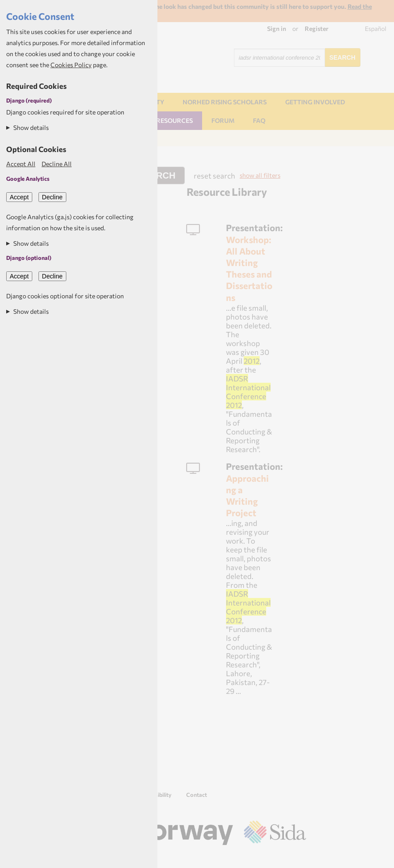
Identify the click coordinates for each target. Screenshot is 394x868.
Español (376, 29)
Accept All (21, 164)
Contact (197, 795)
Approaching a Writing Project (247, 495)
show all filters (260, 175)
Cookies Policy (71, 65)
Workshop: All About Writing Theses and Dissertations (249, 268)
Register (317, 29)
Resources (174, 120)
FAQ (259, 120)
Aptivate (298, 857)
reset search (214, 175)
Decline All (57, 164)
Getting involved (315, 102)
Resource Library (227, 192)
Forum (223, 120)
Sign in (277, 29)
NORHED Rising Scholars (225, 102)
